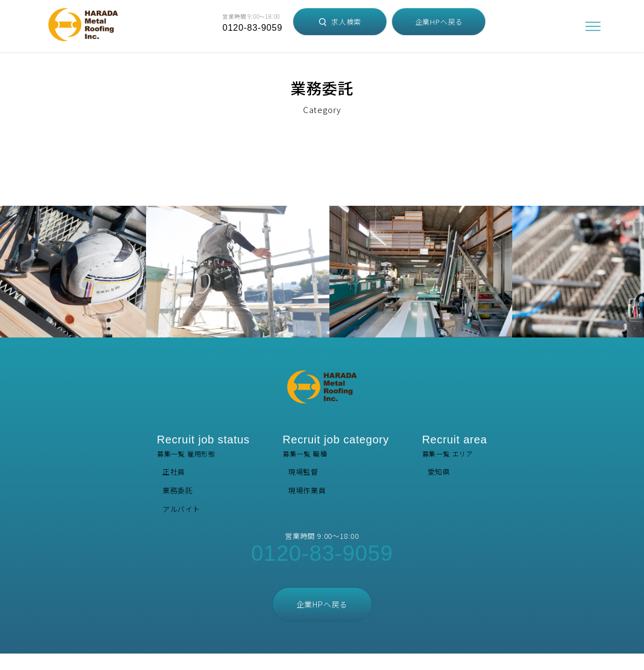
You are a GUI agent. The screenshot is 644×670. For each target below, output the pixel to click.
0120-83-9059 (252, 28)
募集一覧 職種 (336, 446)
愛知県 (439, 472)
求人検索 (340, 22)
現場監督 (303, 472)
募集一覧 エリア (455, 446)
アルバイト (181, 509)
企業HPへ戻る (439, 22)
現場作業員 (307, 490)
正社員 (174, 472)
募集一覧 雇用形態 (203, 446)
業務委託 (178, 490)
